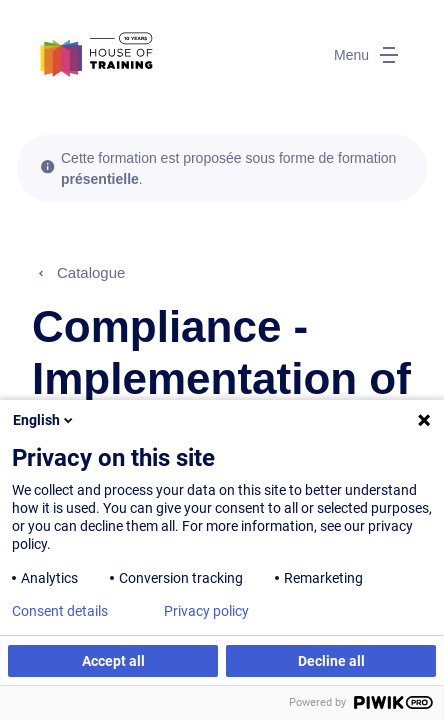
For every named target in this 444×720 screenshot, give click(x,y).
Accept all (113, 661)
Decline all (331, 661)
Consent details (60, 611)
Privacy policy (206, 611)
